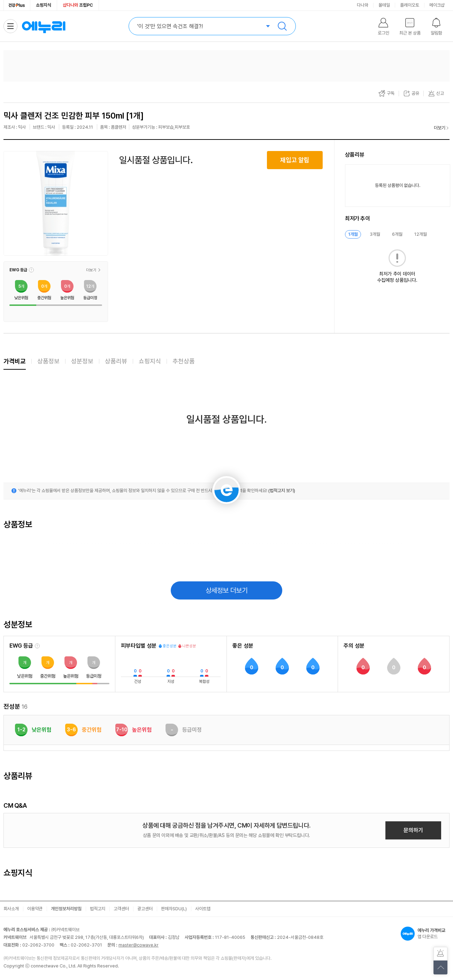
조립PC (78, 5)
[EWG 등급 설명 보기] (37, 646)
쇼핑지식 (44, 5)
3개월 (375, 234)
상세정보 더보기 (227, 590)
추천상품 (184, 361)
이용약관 (35, 909)
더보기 (440, 128)
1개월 (353, 234)
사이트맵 (203, 909)
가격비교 (15, 361)
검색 (282, 26)
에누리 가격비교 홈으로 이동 (44, 26)
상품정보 (48, 361)
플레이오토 (410, 5)
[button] (31, 270)
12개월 (421, 234)
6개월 (397, 234)
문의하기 (413, 830)
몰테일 (384, 5)
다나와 (363, 5)
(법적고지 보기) (282, 491)
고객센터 (121, 909)
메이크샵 (437, 5)
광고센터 (145, 909)
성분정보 (82, 361)
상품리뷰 (116, 361)
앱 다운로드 (425, 934)
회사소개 (11, 909)
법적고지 (98, 909)
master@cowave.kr (139, 945)
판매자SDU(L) (174, 909)
